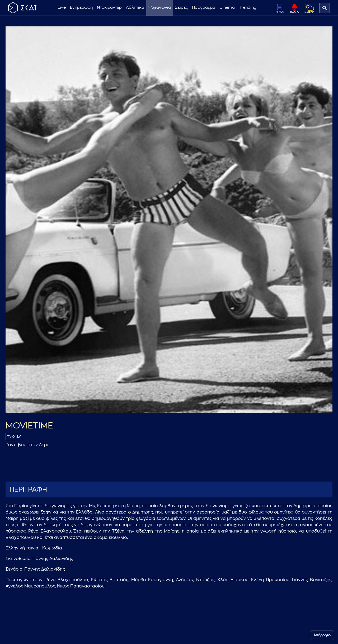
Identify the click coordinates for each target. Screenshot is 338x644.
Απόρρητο (322, 635)
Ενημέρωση (81, 8)
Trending (248, 8)
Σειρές (181, 8)
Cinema (227, 8)
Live (62, 8)
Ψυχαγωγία (160, 8)
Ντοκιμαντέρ (109, 8)
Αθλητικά (135, 8)
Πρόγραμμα (204, 8)
